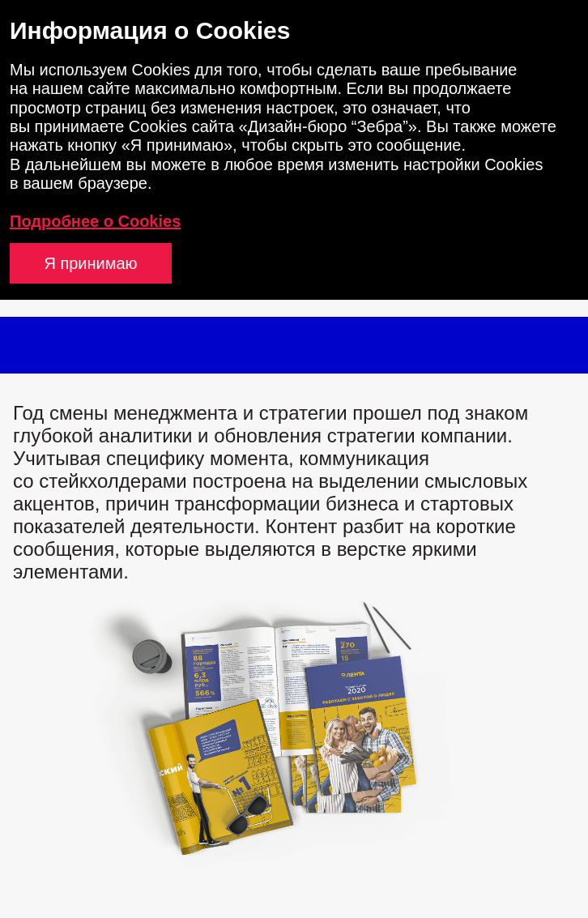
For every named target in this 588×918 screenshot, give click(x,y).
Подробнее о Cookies (95, 221)
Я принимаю (90, 263)
